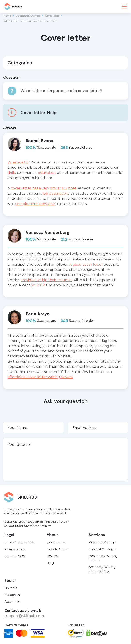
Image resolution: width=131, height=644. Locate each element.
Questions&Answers (28, 16)
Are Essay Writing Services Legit (102, 569)
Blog (50, 563)
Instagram (12, 595)
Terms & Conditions (19, 542)
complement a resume (35, 204)
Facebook (12, 602)
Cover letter (52, 16)
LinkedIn (11, 588)
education (47, 173)
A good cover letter (86, 264)
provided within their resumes (46, 280)
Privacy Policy (15, 549)
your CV (38, 285)
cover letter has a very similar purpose (44, 188)
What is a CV (18, 162)
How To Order (57, 549)
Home (7, 16)
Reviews (53, 556)
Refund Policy (15, 556)
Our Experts (56, 542)
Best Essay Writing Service (103, 558)
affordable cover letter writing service (40, 377)
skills (12, 173)
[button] (124, 6)
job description (55, 193)
